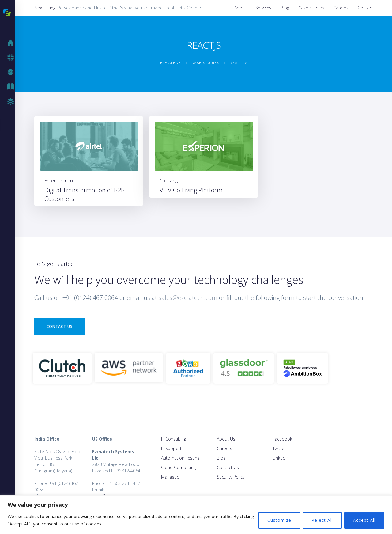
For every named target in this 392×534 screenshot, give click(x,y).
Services (263, 8)
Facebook (282, 439)
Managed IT (172, 477)
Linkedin (281, 458)
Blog (285, 8)
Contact (366, 8)
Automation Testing (180, 458)
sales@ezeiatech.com (188, 298)
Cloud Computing (178, 467)
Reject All (322, 520)
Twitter (279, 448)
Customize (279, 520)
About (240, 8)
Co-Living (169, 180)
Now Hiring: (45, 8)
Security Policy (231, 477)
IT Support (171, 448)
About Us (226, 439)
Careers (341, 8)
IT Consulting (173, 439)
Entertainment (59, 180)
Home (12, 43)
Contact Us (60, 326)
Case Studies (311, 8)
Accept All (364, 520)
